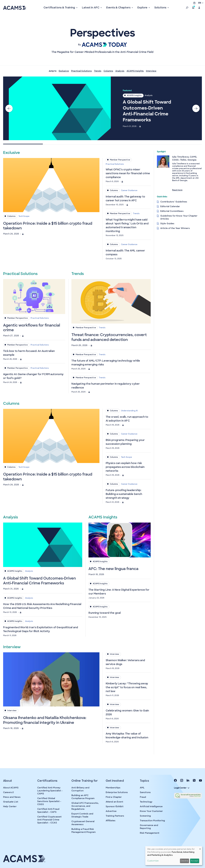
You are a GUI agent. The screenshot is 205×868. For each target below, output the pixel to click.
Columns (108, 71)
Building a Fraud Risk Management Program (84, 831)
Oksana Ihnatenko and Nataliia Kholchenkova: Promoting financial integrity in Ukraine (45, 720)
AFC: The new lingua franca (113, 569)
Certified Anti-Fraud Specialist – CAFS (48, 811)
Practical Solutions (81, 71)
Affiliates (111, 821)
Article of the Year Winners (175, 228)
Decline (184, 861)
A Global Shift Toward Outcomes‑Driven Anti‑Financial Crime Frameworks (147, 111)
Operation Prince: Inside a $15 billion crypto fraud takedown (48, 226)
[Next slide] (196, 108)
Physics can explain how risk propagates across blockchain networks (125, 467)
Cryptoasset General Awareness (83, 823)
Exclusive (64, 71)
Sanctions (145, 792)
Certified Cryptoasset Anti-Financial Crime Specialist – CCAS (49, 820)
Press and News (12, 797)
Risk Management (150, 833)
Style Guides (167, 224)
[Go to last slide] (9, 108)
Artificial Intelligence (151, 806)
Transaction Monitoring (152, 821)
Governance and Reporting (149, 827)
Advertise (111, 811)
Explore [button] (143, 8)
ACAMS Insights (135, 71)
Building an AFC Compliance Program (83, 797)
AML (142, 788)
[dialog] (174, 856)
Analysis (120, 71)
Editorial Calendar (170, 206)
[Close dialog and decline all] (200, 848)
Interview (151, 71)
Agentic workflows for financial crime (32, 328)
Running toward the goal (105, 613)
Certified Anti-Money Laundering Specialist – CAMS (50, 791)
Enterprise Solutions (117, 792)
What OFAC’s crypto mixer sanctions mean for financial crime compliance (128, 173)
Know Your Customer (151, 811)
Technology (146, 802)
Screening (145, 816)
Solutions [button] (161, 8)
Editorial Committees (172, 211)
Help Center (10, 806)
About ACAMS (11, 788)
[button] (187, 8)
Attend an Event (114, 802)
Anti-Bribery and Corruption (80, 789)
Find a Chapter (114, 797)
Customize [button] (153, 861)
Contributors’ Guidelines (174, 202)
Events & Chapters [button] (119, 8)
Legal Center (182, 788)
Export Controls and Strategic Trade (82, 815)
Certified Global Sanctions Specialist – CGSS (49, 801)
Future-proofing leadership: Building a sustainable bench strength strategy (124, 494)
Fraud (143, 797)
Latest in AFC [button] (91, 8)
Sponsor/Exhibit (115, 806)
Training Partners (115, 816)
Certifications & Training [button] (60, 8)
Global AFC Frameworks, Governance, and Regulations (85, 806)
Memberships (113, 788)
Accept (195, 861)
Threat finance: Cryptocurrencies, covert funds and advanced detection (109, 337)
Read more (177, 190)
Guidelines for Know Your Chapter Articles (179, 217)
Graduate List (11, 802)
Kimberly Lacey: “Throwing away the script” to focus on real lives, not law (127, 687)
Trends (98, 71)
